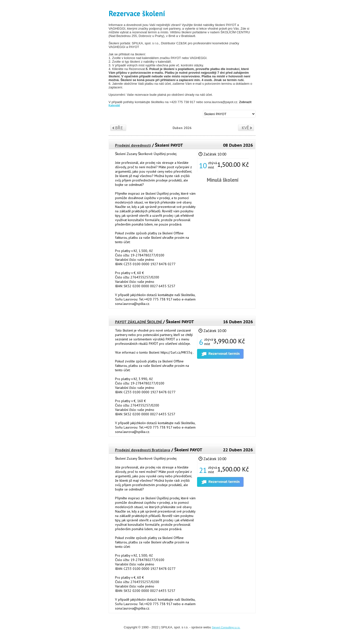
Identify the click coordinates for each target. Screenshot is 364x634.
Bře (119, 128)
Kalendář (114, 105)
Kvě (245, 128)
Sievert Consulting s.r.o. (226, 627)
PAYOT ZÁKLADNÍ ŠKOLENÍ (139, 322)
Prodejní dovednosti (133, 145)
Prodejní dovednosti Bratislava (143, 450)
